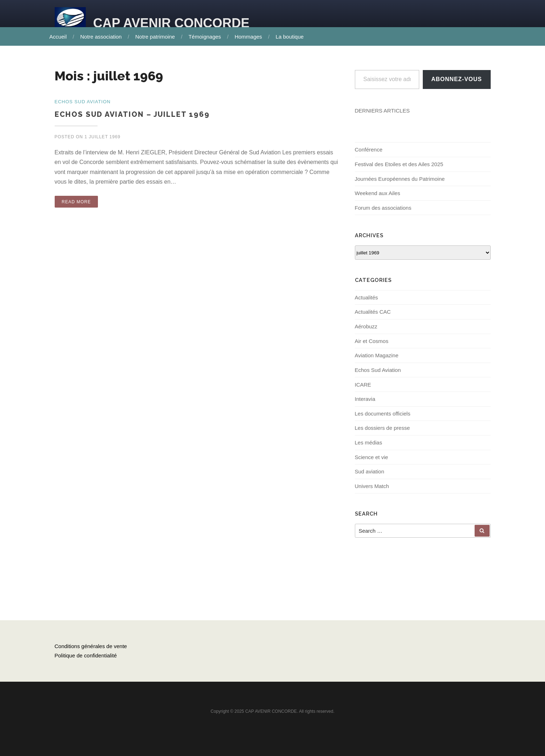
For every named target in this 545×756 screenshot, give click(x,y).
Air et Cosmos (372, 346)
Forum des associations (383, 211)
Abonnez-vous (457, 81)
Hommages (251, 37)
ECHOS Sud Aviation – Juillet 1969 (132, 115)
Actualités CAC (373, 316)
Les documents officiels (383, 420)
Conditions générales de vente (91, 657)
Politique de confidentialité (86, 666)
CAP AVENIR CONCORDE (171, 23)
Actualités (366, 301)
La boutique (292, 37)
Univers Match (372, 494)
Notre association (103, 37)
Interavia (365, 405)
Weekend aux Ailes (378, 197)
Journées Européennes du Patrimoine (400, 182)
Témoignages (207, 37)
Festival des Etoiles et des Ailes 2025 (399, 167)
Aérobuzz (366, 331)
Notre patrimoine (157, 37)
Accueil (60, 37)
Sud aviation (370, 479)
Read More (76, 203)
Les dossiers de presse (382, 435)
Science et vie (371, 465)
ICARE (363, 390)
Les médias (369, 450)
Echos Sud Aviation (378, 376)
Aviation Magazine (377, 361)
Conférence (369, 152)
